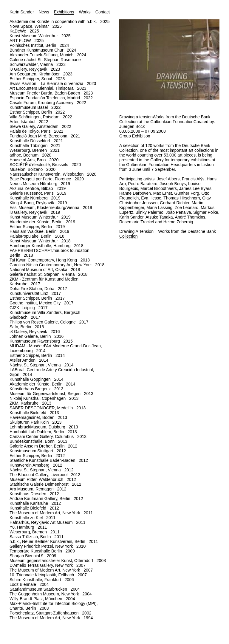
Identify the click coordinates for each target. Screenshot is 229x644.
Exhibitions (64, 12)
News (44, 12)
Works (85, 12)
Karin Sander (22, 12)
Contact (103, 12)
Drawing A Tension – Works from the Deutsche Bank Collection (168, 234)
